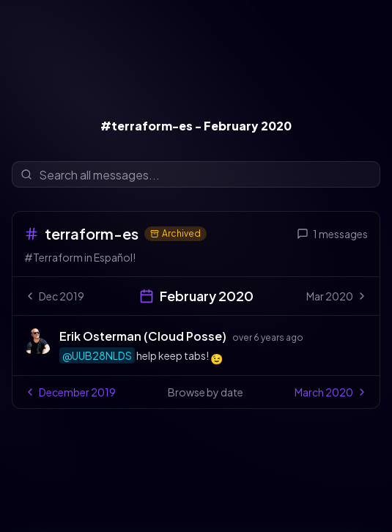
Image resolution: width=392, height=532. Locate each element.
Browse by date (206, 392)
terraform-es (92, 233)
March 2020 (331, 392)
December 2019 (70, 392)
